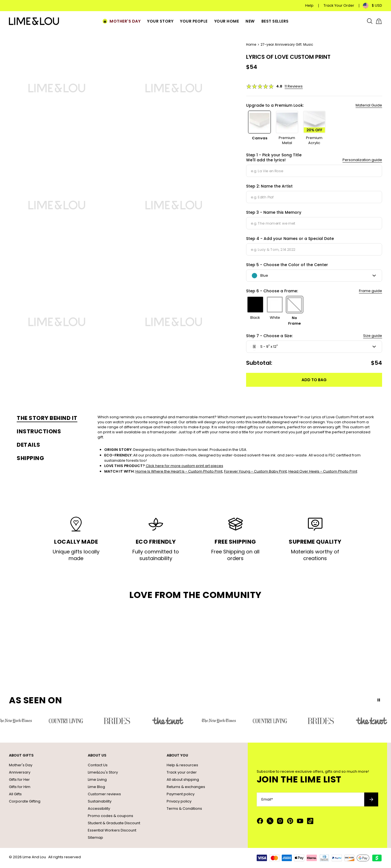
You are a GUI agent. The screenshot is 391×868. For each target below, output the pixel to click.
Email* (267, 799)
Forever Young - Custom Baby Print (255, 471)
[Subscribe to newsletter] (371, 799)
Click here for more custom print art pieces (184, 466)
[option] (259, 128)
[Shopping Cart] (379, 21)
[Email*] (310, 799)
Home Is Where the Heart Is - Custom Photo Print (179, 471)
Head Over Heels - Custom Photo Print (323, 471)
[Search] (370, 21)
